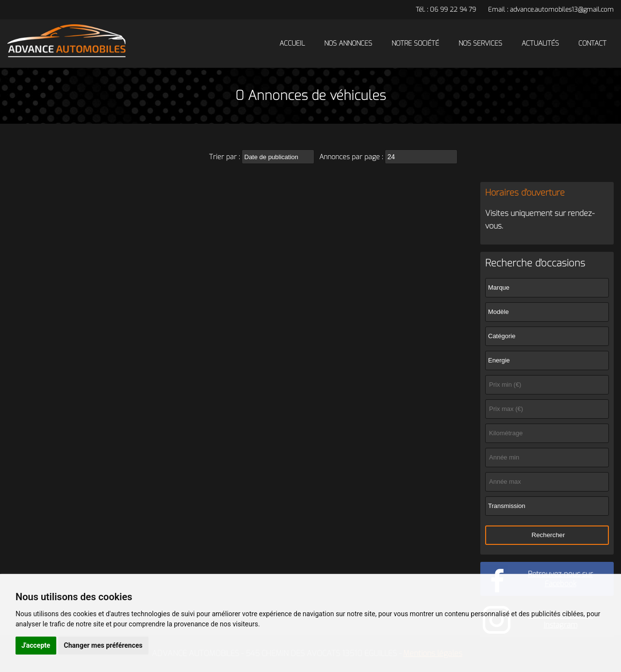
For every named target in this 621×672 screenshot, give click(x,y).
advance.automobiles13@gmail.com (562, 9)
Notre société (415, 43)
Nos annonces (348, 43)
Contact (592, 43)
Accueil (292, 43)
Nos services (480, 43)
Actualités (540, 43)
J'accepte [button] (36, 645)
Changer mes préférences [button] (103, 645)
